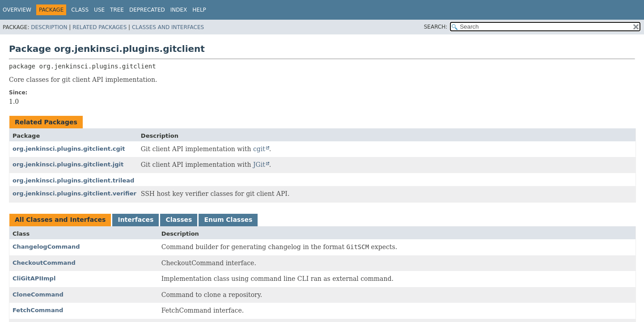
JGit (259, 165)
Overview (17, 10)
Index (179, 10)
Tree (117, 10)
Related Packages (100, 27)
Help (199, 10)
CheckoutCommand (44, 263)
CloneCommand (38, 294)
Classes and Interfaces (168, 27)
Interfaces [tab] (136, 220)
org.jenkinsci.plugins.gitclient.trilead (73, 180)
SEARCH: (436, 27)
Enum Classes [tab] (228, 220)
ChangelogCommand (46, 247)
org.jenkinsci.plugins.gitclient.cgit (69, 149)
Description (49, 27)
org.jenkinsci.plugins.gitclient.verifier (74, 193)
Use (99, 10)
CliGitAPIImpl (34, 278)
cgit (259, 149)
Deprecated (147, 10)
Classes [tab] (179, 220)
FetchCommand (38, 310)
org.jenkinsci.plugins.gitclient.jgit (68, 164)
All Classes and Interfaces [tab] (60, 220)
